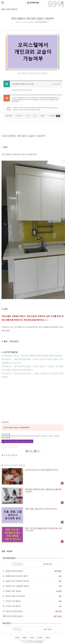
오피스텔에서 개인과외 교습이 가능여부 (32, 18)
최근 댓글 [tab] (48, 629)
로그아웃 (40, 637)
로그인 (32, 637)
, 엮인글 (9, 551)
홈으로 (17, 637)
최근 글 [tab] (18, 629)
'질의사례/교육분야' (11, 465)
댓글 (4, 551)
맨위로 (48, 637)
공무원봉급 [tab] (18, 564)
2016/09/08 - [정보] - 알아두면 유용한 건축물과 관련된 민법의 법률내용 (32, 356)
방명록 (25, 637)
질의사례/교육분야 (9, 9)
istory (31, 642)
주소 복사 (6, 436)
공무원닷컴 (33, 3)
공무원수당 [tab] (48, 564)
